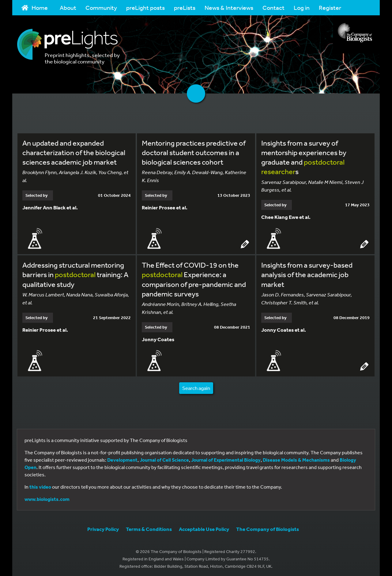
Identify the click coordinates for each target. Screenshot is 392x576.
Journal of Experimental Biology (226, 459)
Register (330, 8)
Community (101, 8)
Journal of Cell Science (164, 459)
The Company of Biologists (268, 528)
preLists (185, 8)
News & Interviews (229, 8)
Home (35, 8)
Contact (273, 8)
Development (122, 459)
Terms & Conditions (149, 528)
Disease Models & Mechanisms (296, 459)
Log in (302, 8)
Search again (196, 387)
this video (40, 486)
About (68, 8)
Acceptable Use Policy (204, 528)
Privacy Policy (103, 528)
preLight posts (145, 8)
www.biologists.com (47, 498)
